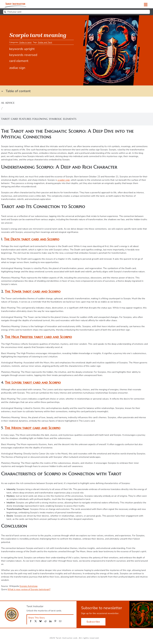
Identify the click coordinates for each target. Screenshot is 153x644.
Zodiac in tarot (25, 43)
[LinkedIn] (50, 621)
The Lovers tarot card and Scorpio (33, 382)
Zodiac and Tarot (45, 43)
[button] (74, 91)
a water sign (64, 180)
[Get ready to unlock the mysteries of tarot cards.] (21, 4)
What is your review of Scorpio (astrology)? (29, 589)
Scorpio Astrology (28, 586)
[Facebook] (31, 621)
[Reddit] (45, 621)
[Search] (5, 12)
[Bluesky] (40, 621)
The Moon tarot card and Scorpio (33, 428)
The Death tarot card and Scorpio (32, 239)
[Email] (60, 621)
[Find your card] (76, 12)
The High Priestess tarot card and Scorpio (38, 337)
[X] (36, 621)
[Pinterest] (55, 621)
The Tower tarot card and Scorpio (33, 291)
